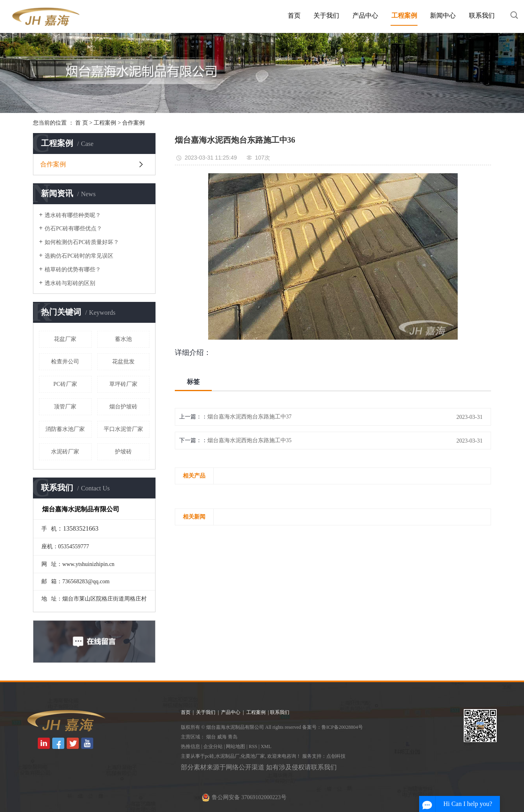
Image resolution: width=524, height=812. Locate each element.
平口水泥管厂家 (123, 429)
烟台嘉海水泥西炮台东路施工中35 (250, 440)
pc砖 (210, 756)
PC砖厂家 (65, 384)
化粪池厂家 (253, 756)
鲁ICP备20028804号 (342, 727)
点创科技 (336, 756)
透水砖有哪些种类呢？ (73, 215)
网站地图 (235, 746)
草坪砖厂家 (123, 384)
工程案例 (404, 15)
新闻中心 (443, 15)
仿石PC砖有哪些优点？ (73, 229)
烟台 (211, 737)
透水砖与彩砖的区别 (70, 283)
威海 (222, 737)
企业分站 (213, 746)
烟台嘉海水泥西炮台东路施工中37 (250, 417)
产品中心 (365, 15)
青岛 (233, 737)
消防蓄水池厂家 (65, 429)
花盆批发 (123, 362)
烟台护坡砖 (123, 407)
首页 (294, 15)
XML (266, 746)
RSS (253, 746)
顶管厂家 (65, 407)
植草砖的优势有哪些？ (73, 270)
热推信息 (190, 746)
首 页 (82, 123)
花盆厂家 (65, 339)
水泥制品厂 (227, 756)
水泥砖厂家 (65, 452)
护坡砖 (123, 452)
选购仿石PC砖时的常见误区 (79, 256)
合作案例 (133, 123)
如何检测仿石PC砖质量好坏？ (82, 242)
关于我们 (326, 15)
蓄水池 (123, 339)
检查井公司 (65, 362)
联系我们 (482, 15)
